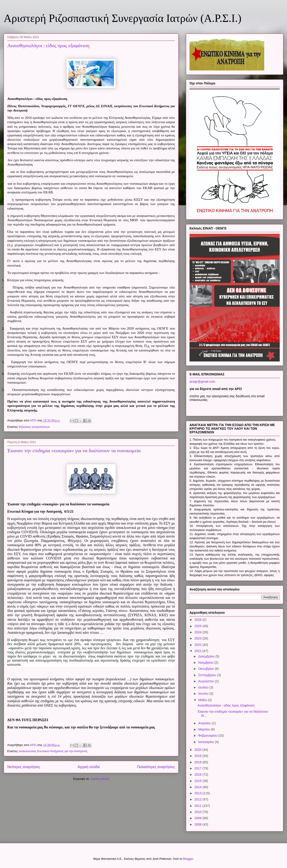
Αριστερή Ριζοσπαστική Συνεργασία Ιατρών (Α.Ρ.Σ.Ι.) (123, 18)
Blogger (188, 859)
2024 (199, 632)
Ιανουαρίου (206, 742)
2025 (199, 626)
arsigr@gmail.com (202, 382)
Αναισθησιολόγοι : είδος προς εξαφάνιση (48, 45)
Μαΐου (203, 700)
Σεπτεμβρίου (208, 675)
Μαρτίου (205, 729)
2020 (199, 750)
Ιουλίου (204, 687)
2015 (199, 781)
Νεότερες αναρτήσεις (24, 767)
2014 (199, 787)
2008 (199, 824)
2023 (199, 638)
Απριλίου (205, 723)
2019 (199, 756)
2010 (199, 812)
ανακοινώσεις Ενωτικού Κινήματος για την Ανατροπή (53, 751)
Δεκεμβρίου (207, 656)
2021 (199, 651)
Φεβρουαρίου (208, 735)
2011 (199, 806)
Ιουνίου (204, 694)
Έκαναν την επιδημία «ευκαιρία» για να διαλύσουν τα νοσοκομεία (74, 451)
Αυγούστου (206, 681)
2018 (199, 762)
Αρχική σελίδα (88, 767)
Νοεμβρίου (206, 663)
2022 (199, 645)
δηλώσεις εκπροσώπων (34, 427)
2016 (199, 774)
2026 (199, 620)
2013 (199, 793)
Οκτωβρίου (206, 669)
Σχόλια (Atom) (100, 779)
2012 (199, 799)
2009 (199, 818)
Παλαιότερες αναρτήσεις (156, 767)
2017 (199, 768)
